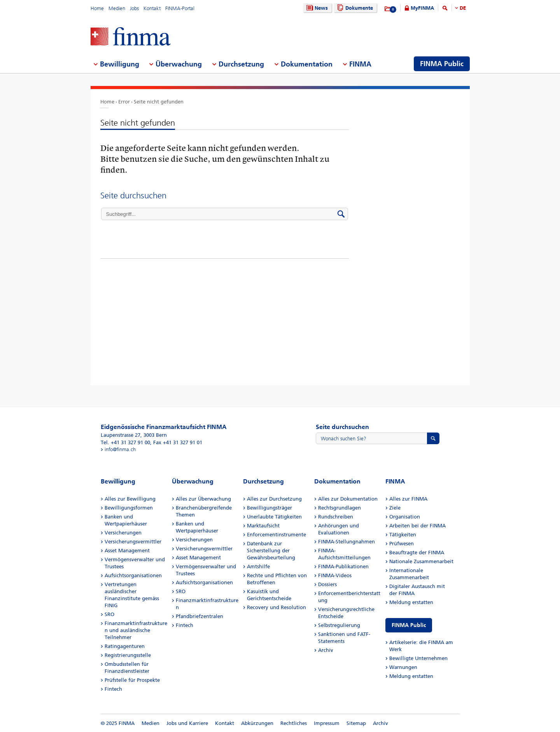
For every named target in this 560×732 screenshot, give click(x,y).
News (316, 8)
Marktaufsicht (263, 526)
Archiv (326, 650)
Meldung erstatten (411, 602)
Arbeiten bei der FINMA (417, 526)
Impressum (327, 723)
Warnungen (403, 667)
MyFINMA (422, 8)
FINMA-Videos (335, 575)
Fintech (113, 689)
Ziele (395, 508)
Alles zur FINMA (408, 499)
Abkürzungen (257, 723)
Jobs (134, 8)
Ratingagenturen (125, 646)
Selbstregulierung (339, 625)
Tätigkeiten (403, 535)
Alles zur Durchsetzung (274, 499)
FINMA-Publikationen (343, 567)
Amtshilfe (258, 567)
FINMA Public (409, 625)
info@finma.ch (120, 449)
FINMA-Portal (180, 8)
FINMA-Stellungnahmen (346, 542)
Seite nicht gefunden (159, 102)
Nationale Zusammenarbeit (421, 561)
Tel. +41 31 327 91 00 (125, 442)
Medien (117, 8)
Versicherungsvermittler (133, 542)
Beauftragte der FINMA (417, 553)
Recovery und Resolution (276, 607)
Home (97, 8)
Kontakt (152, 8)
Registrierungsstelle (128, 655)
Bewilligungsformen (129, 508)
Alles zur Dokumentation (348, 499)
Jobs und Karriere (187, 723)
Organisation (405, 517)
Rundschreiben (336, 517)
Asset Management (127, 551)
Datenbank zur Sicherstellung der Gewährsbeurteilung (271, 551)
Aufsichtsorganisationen (133, 575)
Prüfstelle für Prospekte (132, 680)
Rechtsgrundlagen (339, 508)
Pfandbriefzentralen (199, 616)
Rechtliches (294, 723)
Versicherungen (123, 533)
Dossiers (327, 584)
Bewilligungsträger (269, 508)
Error (124, 102)
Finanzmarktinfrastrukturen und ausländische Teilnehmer (136, 630)
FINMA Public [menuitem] (442, 64)
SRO (109, 614)
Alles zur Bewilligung (130, 499)
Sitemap (356, 723)
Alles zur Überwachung (203, 499)
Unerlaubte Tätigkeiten (274, 517)
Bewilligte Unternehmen (418, 658)
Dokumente (354, 8)
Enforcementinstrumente (276, 535)
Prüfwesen (402, 544)
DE (463, 8)
